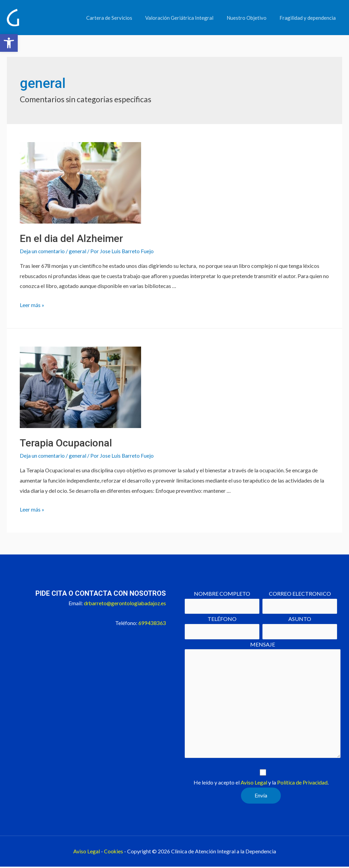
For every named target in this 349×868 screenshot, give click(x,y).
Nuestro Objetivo (251, 18)
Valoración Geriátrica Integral (186, 18)
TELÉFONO (222, 627)
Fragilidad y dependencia (309, 18)
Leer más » (32, 304)
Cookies (113, 852)
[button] (9, 43)
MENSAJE (263, 701)
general (78, 251)
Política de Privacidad (302, 784)
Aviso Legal (254, 784)
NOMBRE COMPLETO (222, 602)
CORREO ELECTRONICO (300, 602)
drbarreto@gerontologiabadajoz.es (124, 603)
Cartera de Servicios (119, 18)
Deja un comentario (42, 251)
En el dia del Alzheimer (71, 238)
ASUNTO (300, 627)
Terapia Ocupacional (66, 443)
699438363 (152, 622)
